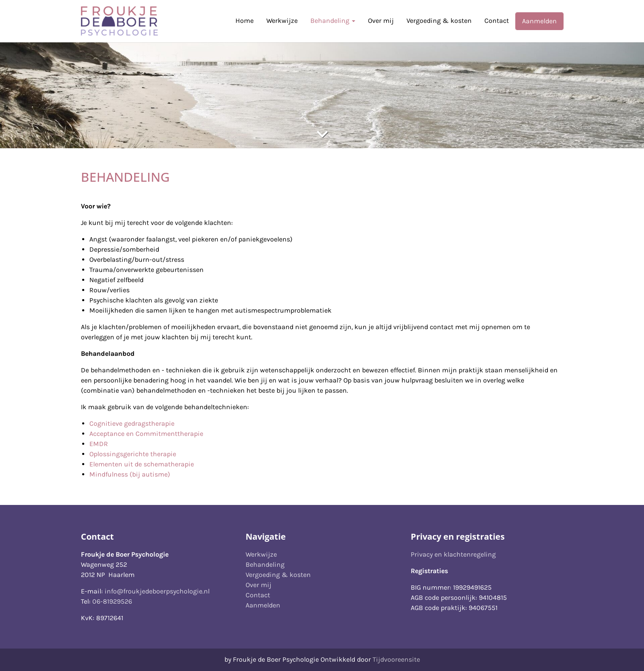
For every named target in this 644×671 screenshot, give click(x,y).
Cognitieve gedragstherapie (132, 423)
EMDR (99, 444)
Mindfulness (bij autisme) (130, 474)
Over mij (381, 21)
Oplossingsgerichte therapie (133, 454)
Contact (497, 21)
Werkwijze (282, 21)
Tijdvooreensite (396, 659)
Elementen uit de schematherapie (142, 464)
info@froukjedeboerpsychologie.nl (157, 591)
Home (245, 21)
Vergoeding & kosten (439, 21)
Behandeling (333, 21)
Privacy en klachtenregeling (453, 554)
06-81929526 (112, 601)
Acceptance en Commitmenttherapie (146, 434)
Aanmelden (539, 21)
